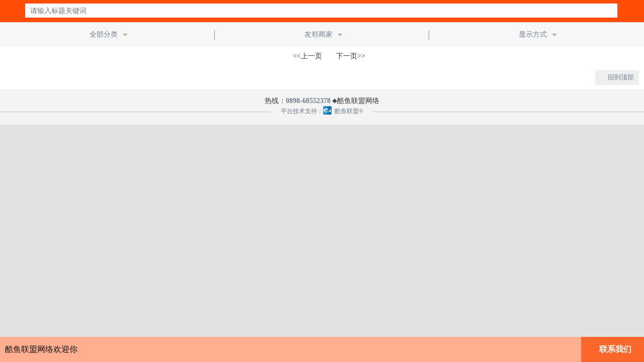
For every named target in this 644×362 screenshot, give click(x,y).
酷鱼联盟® (343, 111)
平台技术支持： (302, 111)
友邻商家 (318, 34)
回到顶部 (621, 77)
